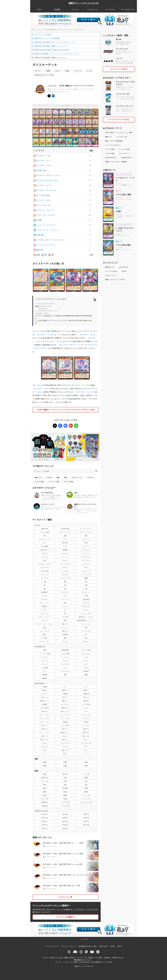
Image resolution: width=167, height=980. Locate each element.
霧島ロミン (65, 690)
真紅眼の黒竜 (65, 529)
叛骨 (45, 628)
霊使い (45, 635)
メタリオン (65, 560)
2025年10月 (86, 825)
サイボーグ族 (65, 806)
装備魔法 (45, 678)
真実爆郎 (45, 704)
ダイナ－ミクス (45, 603)
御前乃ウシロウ (45, 701)
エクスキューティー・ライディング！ (51, 240)
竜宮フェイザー (45, 740)
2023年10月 (45, 818)
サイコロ (89, 71)
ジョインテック (86, 564)
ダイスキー (38, 71)
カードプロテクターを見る (119, 119)
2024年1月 (65, 818)
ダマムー (86, 750)
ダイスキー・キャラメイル (47, 190)
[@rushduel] (69, 952)
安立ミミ (65, 697)
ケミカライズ (65, 571)
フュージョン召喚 (54, 482)
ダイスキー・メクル (44, 165)
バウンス (86, 668)
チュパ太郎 (65, 725)
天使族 (67, 71)
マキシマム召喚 (68, 482)
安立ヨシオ (86, 697)
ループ (86, 664)
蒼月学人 (45, 690)
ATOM (113, 946)
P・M (45, 610)
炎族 (65, 781)
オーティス (45, 694)
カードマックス (122, 49)
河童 (45, 589)
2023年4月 (65, 814)
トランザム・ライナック (45, 564)
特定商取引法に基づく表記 (88, 946)
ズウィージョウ (45, 722)
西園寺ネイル (65, 708)
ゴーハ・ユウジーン (65, 715)
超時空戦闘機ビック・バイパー (86, 620)
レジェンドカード (124, 153)
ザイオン (45, 743)
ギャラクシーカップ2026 (41, 34)
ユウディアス (86, 718)
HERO (86, 543)
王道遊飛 (65, 722)
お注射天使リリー (45, 550)
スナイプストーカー (44, 205)
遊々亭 (118, 39)
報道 (66, 477)
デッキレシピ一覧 (66, 897)
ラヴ (65, 596)
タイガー (86, 708)
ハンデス (65, 668)
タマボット (65, 567)
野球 (86, 589)
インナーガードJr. (123, 94)
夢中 (65, 603)
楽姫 (65, 582)
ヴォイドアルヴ (86, 631)
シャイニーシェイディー (46, 245)
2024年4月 (86, 818)
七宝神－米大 (41, 170)
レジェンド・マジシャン (46, 210)
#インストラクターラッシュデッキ (50, 299)
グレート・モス (86, 624)
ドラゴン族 (86, 774)
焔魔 (65, 536)
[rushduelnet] (81, 952)
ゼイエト (86, 747)
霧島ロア (86, 690)
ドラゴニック (86, 553)
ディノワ (45, 754)
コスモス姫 (65, 617)
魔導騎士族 (45, 802)
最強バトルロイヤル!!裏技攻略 (114, 141)
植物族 (86, 792)
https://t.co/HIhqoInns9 (65, 316)
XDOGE (124, 271)
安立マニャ (65, 729)
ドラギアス (45, 553)
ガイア (45, 543)
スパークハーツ (65, 628)
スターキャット (86, 571)
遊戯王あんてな (110, 267)
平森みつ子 (45, 729)
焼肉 (45, 560)
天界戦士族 (45, 806)
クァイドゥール (65, 743)
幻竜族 (65, 799)
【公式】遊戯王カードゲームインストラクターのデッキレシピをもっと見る (66, 410)
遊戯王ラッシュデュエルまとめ (83, 3)
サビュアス (45, 747)
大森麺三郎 (86, 694)
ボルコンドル (65, 553)
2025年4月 (45, 825)
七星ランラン (45, 736)
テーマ (37, 525)
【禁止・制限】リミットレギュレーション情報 (119, 133)
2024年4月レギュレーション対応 (44, 75)
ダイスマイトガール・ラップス (48, 175)
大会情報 (57, 9)
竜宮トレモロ (86, 736)
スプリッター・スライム (46, 215)
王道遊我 (45, 687)
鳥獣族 (86, 788)
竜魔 (65, 675)
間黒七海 (86, 701)
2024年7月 (45, 821)
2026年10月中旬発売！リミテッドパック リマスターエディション (55, 54)
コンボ (86, 657)
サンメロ (45, 664)
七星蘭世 (65, 694)
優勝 (45, 650)
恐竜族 (45, 792)
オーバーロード (86, 560)
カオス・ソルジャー (45, 617)
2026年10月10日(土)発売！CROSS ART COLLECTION (51, 50)
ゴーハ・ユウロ (45, 715)
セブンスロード (86, 550)
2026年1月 (45, 828)
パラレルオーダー (65, 671)
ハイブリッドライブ (65, 578)
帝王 (45, 536)
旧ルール (86, 642)
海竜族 (65, 792)
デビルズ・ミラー (77, 477)
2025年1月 (86, 821)
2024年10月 (65, 821)
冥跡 (86, 628)
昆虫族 (45, 788)
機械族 (65, 795)
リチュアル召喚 (39, 482)
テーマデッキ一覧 (122, 137)
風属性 (86, 766)
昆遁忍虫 (45, 606)
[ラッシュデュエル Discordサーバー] (75, 952)
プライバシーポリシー (69, 946)
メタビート (86, 661)
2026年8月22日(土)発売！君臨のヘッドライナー (49, 46)
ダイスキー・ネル (43, 200)
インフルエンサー (128, 9)
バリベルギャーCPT (86, 743)
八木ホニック (45, 697)
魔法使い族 (45, 778)
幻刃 (45, 585)
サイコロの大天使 (43, 195)
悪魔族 (86, 778)
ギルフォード (86, 539)
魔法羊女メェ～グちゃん (86, 617)
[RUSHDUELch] (92, 952)
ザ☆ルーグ (65, 736)
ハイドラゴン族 (65, 802)
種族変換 (45, 675)
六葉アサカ (86, 733)
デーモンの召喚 (45, 532)
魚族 (86, 785)
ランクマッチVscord (111, 271)
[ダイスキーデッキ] (55, 426)
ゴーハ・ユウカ (86, 715)
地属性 (65, 766)
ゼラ (65, 610)
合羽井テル (86, 729)
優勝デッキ (38, 477)
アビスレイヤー (86, 592)
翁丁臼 (65, 754)
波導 (86, 585)
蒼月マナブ (45, 725)
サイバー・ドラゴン (86, 532)
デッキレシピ (92, 9)
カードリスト (110, 9)
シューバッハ (86, 754)
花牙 (65, 589)
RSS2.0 (119, 946)
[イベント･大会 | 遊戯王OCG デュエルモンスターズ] (53, 96)
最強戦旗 (65, 550)
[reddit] (98, 952)
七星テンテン (65, 750)
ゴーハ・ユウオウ (45, 718)
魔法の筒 (40, 250)
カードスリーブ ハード (125, 106)
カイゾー (86, 687)
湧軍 (65, 620)
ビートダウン (45, 657)
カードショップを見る (119, 69)
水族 (86, 781)
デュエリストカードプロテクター (125, 83)
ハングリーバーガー (86, 613)
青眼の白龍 (45, 529)
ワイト (65, 546)
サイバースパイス (86, 575)
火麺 (45, 582)
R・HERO (49, 477)
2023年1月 (45, 814)
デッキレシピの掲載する (66, 917)
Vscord (109, 962)
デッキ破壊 (45, 668)
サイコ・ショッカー (65, 532)
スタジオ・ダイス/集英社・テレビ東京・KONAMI (93, 958)
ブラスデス (90, 477)
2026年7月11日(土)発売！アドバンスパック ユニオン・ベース (54, 42)
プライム (45, 596)
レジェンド (65, 606)
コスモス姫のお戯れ (123, 245)
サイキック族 (45, 799)
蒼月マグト (65, 740)
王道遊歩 (86, 722)
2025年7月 (65, 825)
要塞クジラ (65, 631)
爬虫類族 (65, 788)
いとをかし (86, 610)
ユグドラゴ (45, 557)
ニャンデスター (86, 725)
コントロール (78, 71)
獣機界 (86, 578)
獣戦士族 (65, 774)
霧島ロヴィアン (65, 733)
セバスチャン (65, 704)
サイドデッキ (86, 654)
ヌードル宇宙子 (86, 704)
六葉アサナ (45, 711)
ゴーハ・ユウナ (45, 733)
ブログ (39, 9)
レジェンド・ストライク (46, 225)
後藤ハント (65, 701)
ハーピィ (65, 539)
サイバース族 (86, 795)
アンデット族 (45, 781)
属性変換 (86, 671)
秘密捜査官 (45, 592)
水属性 (86, 762)
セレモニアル (86, 606)
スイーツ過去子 (45, 708)
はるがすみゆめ (124, 267)
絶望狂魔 (65, 635)
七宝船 (39, 220)
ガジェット (86, 546)
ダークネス (65, 575)
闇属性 (45, 762)
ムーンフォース (45, 631)
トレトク (119, 58)
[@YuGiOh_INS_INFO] (49, 96)
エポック (58, 71)
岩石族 (45, 795)
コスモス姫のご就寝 (123, 195)
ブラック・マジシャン (86, 529)
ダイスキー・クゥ (43, 160)
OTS (65, 613)
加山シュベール (65, 711)
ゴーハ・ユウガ (65, 718)
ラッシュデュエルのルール (113, 145)
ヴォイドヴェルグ (65, 564)
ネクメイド (45, 620)
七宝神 (86, 596)
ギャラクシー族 (86, 799)
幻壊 (65, 585)
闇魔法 (86, 675)
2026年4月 (65, 828)
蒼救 (86, 536)
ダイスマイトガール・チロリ (47, 180)
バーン (45, 671)
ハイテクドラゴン (45, 567)
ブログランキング (110, 275)
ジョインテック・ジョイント (47, 230)
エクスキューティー (45, 539)
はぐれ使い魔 (45, 571)
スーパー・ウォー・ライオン (45, 624)
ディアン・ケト (65, 557)
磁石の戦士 (65, 543)
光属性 (48, 71)
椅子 (86, 582)
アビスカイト (65, 592)
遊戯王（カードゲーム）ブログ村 (115, 280)
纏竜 (58, 477)
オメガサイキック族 (86, 802)
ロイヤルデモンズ (86, 557)
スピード (86, 635)
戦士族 (45, 774)
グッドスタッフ (65, 664)
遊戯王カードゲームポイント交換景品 (116, 162)
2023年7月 (86, 814)
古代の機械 (45, 546)
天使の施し (41, 235)
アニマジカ (86, 603)
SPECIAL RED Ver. (127, 158)
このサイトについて (52, 946)
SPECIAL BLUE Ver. (111, 158)
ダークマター (45, 578)
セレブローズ (45, 575)
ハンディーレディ (45, 613)
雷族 (45, 785)
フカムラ (45, 750)
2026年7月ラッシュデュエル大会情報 (46, 38)
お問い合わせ (103, 946)
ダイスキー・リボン (44, 156)
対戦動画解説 (65, 650)
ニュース (75, 9)
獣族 (65, 785)
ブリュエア (65, 747)
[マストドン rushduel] (86, 952)
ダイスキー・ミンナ (44, 185)
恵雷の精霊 (86, 599)
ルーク (65, 687)
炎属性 (45, 766)
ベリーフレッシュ (65, 599)
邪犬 (86, 567)
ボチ (86, 711)
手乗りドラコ (65, 624)
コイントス (45, 661)
